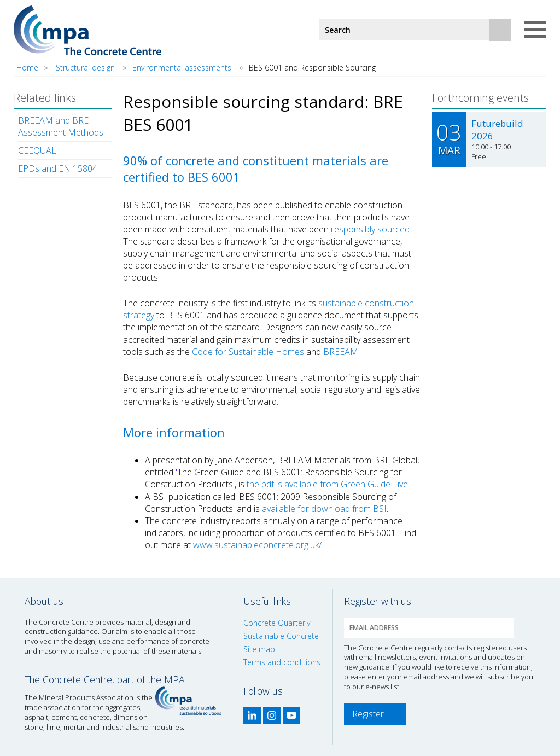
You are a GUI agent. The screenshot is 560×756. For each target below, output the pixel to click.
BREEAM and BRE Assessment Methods (61, 126)
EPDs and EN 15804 (58, 168)
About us (44, 601)
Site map (259, 649)
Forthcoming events (480, 98)
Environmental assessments (183, 68)
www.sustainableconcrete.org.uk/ (257, 545)
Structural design (85, 68)
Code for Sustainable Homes (248, 352)
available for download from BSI (324, 509)
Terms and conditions (282, 662)
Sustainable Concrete (281, 636)
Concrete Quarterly (277, 623)
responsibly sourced (370, 229)
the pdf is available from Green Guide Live (326, 484)
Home (27, 68)
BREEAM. (342, 352)
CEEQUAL (37, 150)
